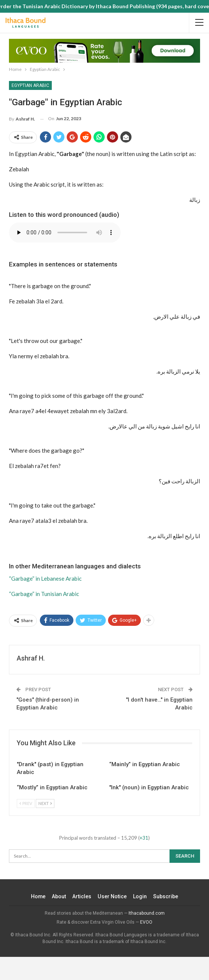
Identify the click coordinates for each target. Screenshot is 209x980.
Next (45, 803)
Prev (26, 803)
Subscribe (166, 896)
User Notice (112, 896)
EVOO (146, 922)
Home (38, 896)
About (59, 896)
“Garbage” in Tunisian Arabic (44, 594)
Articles (82, 896)
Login (140, 896)
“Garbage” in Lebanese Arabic (45, 578)
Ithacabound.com (147, 913)
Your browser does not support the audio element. (65, 232)
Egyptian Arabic (30, 85)
